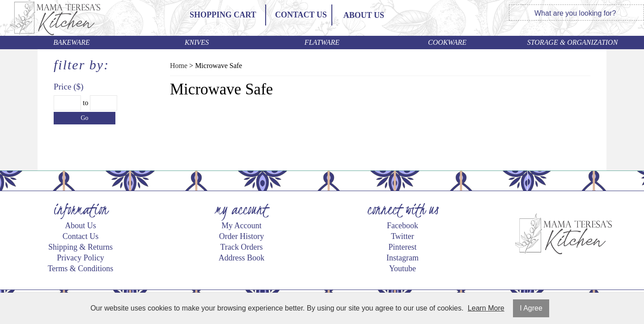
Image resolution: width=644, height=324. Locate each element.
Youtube (402, 269)
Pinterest (403, 247)
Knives (197, 42)
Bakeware (72, 42)
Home (179, 66)
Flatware (322, 42)
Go (84, 118)
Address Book (242, 258)
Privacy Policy (80, 258)
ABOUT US (364, 15)
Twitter (402, 236)
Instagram (402, 258)
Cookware (447, 42)
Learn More (486, 308)
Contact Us (301, 15)
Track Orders (242, 247)
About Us (80, 226)
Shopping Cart (223, 15)
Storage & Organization (573, 42)
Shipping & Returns (80, 247)
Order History (241, 236)
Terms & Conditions (81, 269)
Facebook (402, 226)
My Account (241, 226)
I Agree (531, 308)
